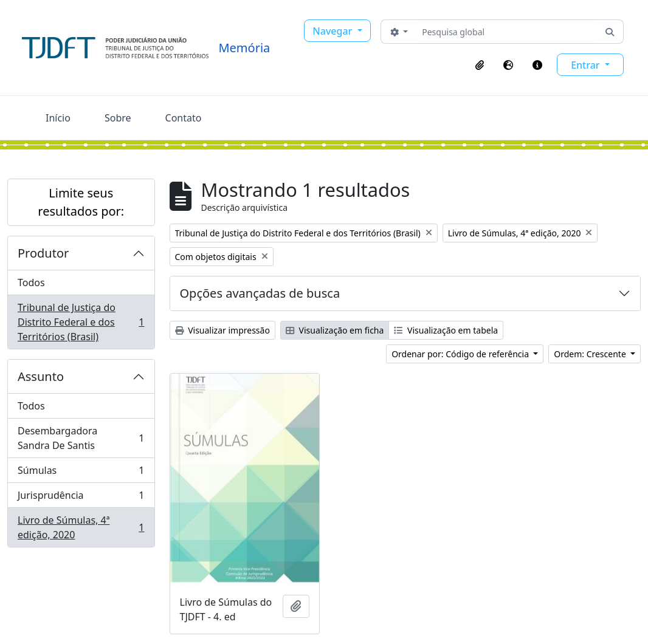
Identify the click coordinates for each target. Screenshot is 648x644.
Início (58, 118)
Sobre (118, 118)
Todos (31, 283)
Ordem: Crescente (591, 354)
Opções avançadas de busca (260, 293)
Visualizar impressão (222, 330)
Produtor (43, 253)
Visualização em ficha (335, 330)
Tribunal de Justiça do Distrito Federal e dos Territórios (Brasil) (81, 322)
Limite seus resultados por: (81, 202)
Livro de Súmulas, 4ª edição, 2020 (81, 527)
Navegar (333, 31)
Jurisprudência (81, 498)
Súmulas (81, 473)
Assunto (41, 376)
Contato (184, 118)
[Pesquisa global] (507, 32)
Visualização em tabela (446, 330)
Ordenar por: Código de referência (461, 354)
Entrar (587, 65)
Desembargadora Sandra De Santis (81, 438)
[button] (480, 65)
